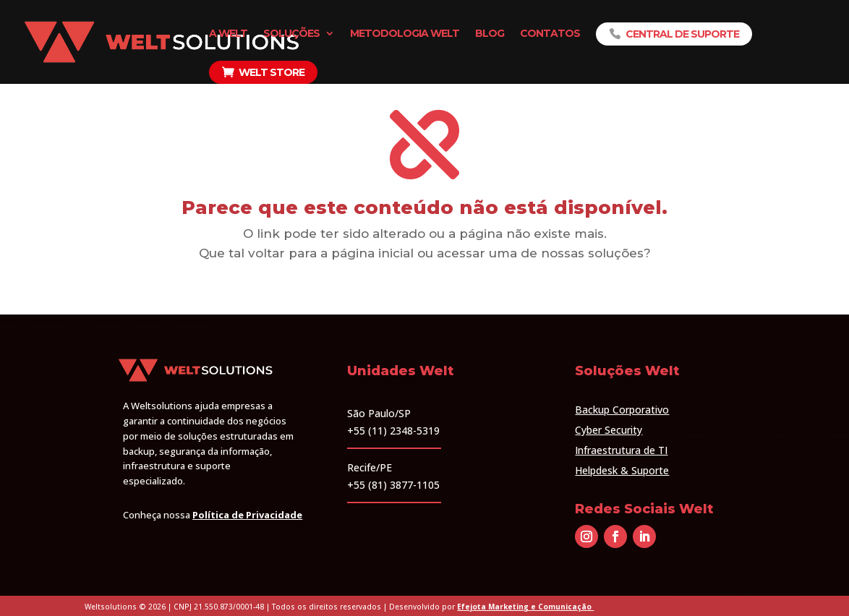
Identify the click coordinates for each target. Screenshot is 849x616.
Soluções (291, 34)
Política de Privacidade (247, 515)
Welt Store (272, 72)
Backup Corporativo (622, 410)
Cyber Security (609, 430)
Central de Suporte (682, 34)
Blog (490, 34)
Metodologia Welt (405, 34)
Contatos (550, 34)
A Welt (228, 34)
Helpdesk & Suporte (622, 470)
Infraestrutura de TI (621, 450)
